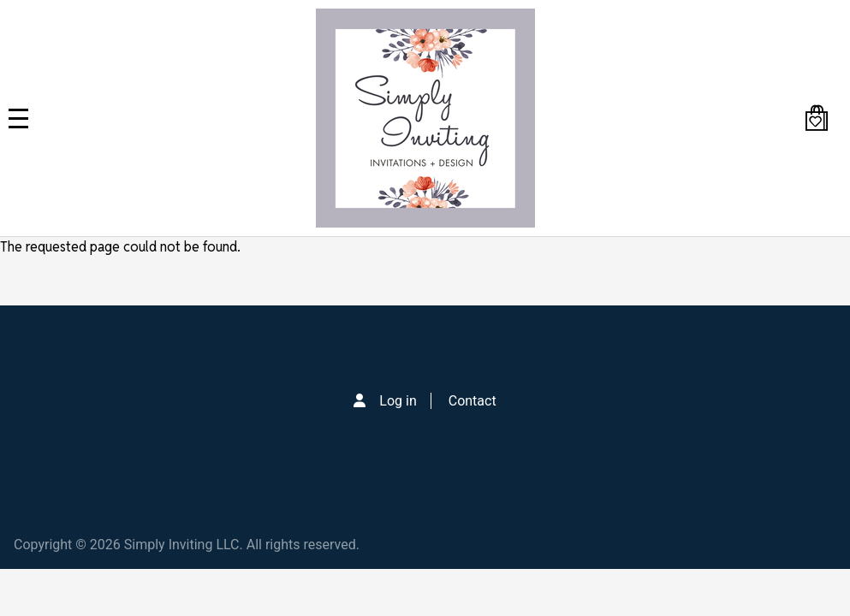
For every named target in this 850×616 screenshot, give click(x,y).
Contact (473, 401)
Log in (398, 401)
